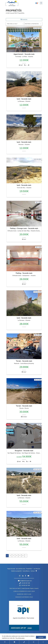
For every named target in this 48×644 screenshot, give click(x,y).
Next (40, 39)
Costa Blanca (26, 571)
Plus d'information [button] (20, 638)
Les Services (37, 569)
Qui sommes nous (21, 569)
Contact (33, 571)
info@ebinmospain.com (26, 581)
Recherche (24, 19)
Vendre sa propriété (16, 571)
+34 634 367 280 (25, 583)
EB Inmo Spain (12, 3)
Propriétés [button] (29, 569)
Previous (8, 39)
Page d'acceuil (11, 569)
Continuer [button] (41, 637)
